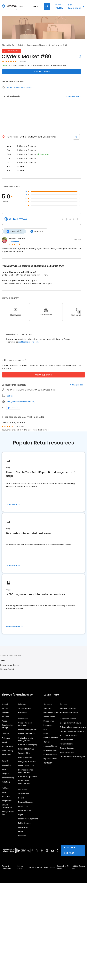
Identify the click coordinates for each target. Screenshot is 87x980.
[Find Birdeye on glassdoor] (58, 850)
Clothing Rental (7, 669)
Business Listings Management (26, 771)
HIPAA (46, 867)
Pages (4, 721)
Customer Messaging (28, 745)
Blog (45, 729)
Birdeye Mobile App (8, 813)
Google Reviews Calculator (72, 723)
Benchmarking (8, 778)
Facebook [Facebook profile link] (13, 408)
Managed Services (68, 708)
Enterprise (23, 713)
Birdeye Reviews (50, 750)
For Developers (66, 744)
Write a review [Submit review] (42, 71)
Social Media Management (24, 782)
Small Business (25, 708)
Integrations (7, 801)
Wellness (22, 836)
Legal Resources (50, 759)
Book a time (49, 721)
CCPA (53, 867)
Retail (20, 45)
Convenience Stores (36, 45)
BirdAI (4, 792)
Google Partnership (7, 806)
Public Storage (24, 823)
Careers (47, 742)
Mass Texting (7, 751)
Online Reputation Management (26, 739)
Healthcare (23, 806)
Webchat (6, 738)
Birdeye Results (50, 754)
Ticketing (6, 782)
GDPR (40, 867)
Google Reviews (25, 757)
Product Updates (51, 738)
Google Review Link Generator (73, 731)
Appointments (8, 746)
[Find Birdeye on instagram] (47, 850)
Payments (6, 755)
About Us (47, 708)
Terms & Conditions (7, 867)
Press (46, 733)
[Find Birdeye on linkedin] (42, 850)
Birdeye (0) (37, 231)
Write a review (59, 6)
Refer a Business (67, 752)
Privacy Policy (21, 867)
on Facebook (14, 241)
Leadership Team (51, 713)
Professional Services (69, 713)
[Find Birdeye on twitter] (37, 850)
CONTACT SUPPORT (70, 850)
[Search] (47, 6)
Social (4, 742)
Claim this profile (43, 375)
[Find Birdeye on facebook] (32, 850)
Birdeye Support (67, 748)
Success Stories (50, 746)
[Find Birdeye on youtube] (52, 850)
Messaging (6, 765)
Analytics (6, 796)
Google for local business (25, 724)
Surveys (5, 769)
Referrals (5, 717)
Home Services (25, 810)
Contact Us (48, 763)
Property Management (28, 819)
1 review (22, 61)
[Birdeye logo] (10, 6)
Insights (5, 773)
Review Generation (26, 734)
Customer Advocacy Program (73, 756)
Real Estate (23, 827)
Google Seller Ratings (7, 726)
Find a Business (67, 740)
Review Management (27, 730)
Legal (20, 815)
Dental (21, 798)
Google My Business (27, 761)
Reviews (5, 713)
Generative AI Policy (63, 867)
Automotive (24, 794)
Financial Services (26, 802)
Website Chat (24, 753)
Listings (5, 708)
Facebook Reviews (26, 766)
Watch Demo (49, 717)
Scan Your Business (68, 735)
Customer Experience (28, 777)
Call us (10, 396)
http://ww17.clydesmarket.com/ (21, 402)
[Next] (79, 312)
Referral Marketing (26, 749)
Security (32, 867)
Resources (48, 725)
